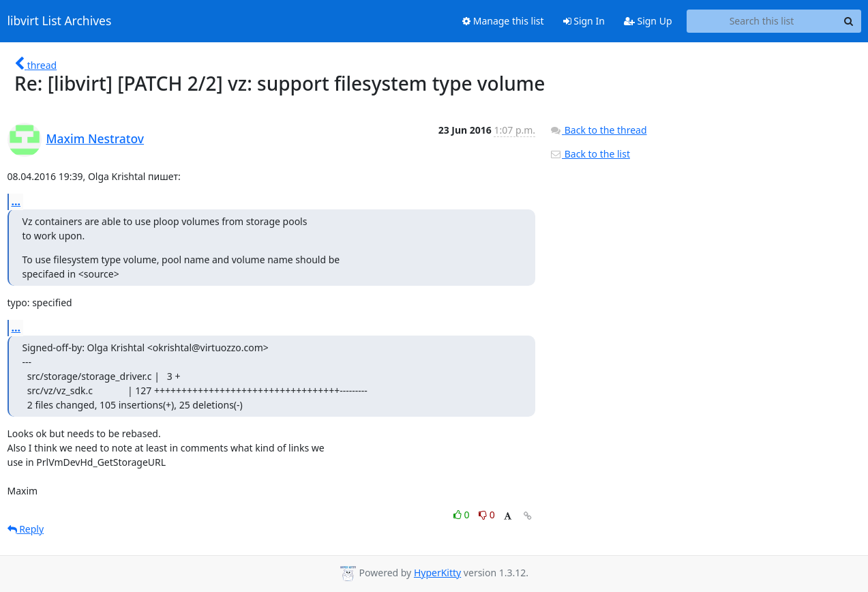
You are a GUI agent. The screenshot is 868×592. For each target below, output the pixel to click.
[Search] (849, 21)
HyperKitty (437, 573)
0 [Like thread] (463, 515)
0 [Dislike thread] (487, 515)
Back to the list (590, 154)
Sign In (584, 21)
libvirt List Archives (60, 21)
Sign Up (648, 21)
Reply (26, 529)
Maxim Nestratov (95, 138)
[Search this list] (762, 21)
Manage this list (503, 21)
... (16, 201)
